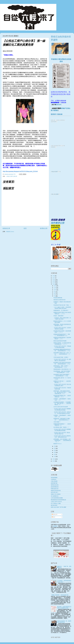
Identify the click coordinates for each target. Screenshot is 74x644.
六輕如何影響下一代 (56, 172)
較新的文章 (6, 228)
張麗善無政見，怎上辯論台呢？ (61, 310)
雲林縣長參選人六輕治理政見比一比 (62, 369)
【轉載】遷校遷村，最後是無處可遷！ (60, 595)
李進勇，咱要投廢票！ (59, 316)
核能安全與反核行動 (56, 491)
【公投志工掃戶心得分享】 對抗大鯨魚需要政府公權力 (62, 385)
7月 (55, 296)
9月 (55, 292)
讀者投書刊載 (54, 483)
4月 (55, 450)
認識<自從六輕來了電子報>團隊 (59, 507)
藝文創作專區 (54, 505)
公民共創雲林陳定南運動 (57, 498)
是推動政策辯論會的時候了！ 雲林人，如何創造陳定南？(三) (62, 335)
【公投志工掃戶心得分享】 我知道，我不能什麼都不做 (62, 433)
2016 (54, 280)
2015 (54, 282)
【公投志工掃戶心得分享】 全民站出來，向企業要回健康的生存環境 (62, 413)
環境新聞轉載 (54, 478)
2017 (54, 278)
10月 (55, 290)
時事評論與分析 (55, 489)
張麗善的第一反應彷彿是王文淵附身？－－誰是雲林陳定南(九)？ (62, 419)
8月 (55, 294)
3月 (55, 452)
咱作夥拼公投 (58, 223)
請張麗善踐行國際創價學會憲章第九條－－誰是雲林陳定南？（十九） (62, 350)
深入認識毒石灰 (55, 496)
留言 (53, 517)
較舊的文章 (44, 228)
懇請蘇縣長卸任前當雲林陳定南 (58, 500)
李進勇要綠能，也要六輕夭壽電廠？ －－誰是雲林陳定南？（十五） (62, 372)
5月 (55, 448)
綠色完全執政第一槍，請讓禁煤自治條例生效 (64, 622)
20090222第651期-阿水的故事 (61, 407)
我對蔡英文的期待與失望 (59, 300)
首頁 (25, 228)
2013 (54, 459)
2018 (54, 276)
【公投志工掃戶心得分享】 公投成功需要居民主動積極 (62, 328)
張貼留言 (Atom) (10, 232)
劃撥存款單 (58, 105)
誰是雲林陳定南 (55, 487)
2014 (54, 284)
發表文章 (55, 514)
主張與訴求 (54, 479)
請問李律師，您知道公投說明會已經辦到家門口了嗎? (62, 325)
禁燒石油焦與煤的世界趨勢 (60, 341)
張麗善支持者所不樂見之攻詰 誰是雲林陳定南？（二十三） (62, 313)
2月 (55, 454)
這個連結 (55, 526)
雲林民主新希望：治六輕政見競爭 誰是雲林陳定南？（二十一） (62, 344)
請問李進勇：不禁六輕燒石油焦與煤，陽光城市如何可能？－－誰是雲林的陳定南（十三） (62, 392)
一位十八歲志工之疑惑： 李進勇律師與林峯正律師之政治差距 (62, 308)
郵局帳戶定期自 (65, 108)
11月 (55, 288)
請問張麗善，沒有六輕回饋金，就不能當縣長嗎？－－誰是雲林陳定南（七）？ (62, 440)
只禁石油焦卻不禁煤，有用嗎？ (61, 357)
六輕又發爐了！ (57, 422)
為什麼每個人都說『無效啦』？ (61, 427)
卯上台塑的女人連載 (56, 504)
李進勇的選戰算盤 (58, 298)
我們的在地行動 (55, 485)
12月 (55, 286)
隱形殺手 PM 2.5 (57, 444)
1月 (55, 456)
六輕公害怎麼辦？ (55, 194)
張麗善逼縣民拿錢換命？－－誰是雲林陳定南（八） (62, 425)
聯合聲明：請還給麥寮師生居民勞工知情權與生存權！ (64, 607)
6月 (55, 446)
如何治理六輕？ (55, 492)
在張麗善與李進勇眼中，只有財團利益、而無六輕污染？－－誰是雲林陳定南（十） (62, 403)
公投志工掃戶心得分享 (12, 176)
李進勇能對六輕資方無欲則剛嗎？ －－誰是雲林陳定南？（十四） (62, 375)
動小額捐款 (54, 110)
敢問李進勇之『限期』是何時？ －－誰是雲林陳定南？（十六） (62, 367)
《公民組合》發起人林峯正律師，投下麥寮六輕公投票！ (62, 318)
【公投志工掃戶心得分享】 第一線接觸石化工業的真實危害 (62, 360)
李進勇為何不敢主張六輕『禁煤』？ (62, 305)
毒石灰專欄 (55, 245)
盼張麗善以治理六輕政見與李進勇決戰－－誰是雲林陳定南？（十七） (62, 363)
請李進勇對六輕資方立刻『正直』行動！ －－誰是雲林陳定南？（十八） (62, 354)
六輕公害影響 (54, 481)
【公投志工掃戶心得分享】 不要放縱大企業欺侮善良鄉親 (62, 347)
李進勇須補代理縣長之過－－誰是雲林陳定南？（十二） (62, 396)
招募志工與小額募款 (56, 494)
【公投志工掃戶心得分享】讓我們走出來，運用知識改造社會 (62, 436)
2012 (54, 461)
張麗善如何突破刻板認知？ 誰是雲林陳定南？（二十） (62, 338)
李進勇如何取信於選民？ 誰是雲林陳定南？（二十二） (62, 332)
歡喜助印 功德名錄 (57, 114)
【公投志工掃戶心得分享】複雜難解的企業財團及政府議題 (62, 409)
